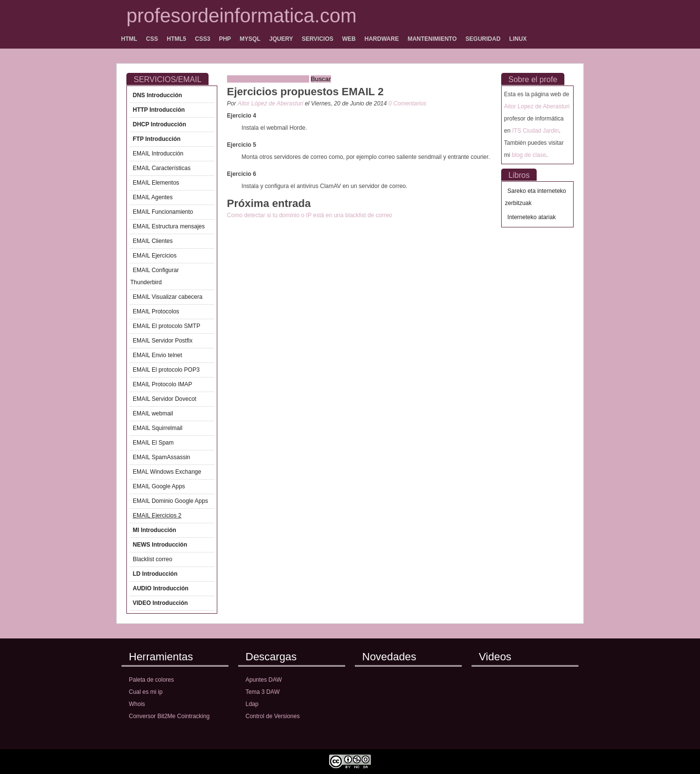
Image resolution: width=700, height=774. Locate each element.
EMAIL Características (162, 168)
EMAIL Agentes (153, 197)
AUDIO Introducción (161, 588)
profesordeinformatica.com (242, 16)
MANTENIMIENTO (432, 39)
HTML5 (176, 39)
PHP (225, 39)
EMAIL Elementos (156, 183)
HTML (129, 39)
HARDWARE (382, 39)
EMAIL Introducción (158, 154)
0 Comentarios (407, 103)
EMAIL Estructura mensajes (169, 226)
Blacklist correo (152, 559)
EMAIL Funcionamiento (163, 212)
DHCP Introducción (159, 124)
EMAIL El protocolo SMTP (166, 326)
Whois (137, 704)
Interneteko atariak (532, 217)
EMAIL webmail (153, 413)
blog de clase (529, 155)
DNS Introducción (157, 95)
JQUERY (281, 39)
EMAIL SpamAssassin (161, 457)
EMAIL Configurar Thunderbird (155, 276)
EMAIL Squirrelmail (157, 428)
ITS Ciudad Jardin (535, 131)
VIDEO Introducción (160, 603)
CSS (152, 39)
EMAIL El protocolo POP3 (166, 370)
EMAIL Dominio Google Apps (170, 501)
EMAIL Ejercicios (155, 256)
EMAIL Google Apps (159, 486)
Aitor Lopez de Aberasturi (537, 106)
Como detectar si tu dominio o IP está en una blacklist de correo (310, 215)
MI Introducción (154, 530)
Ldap (252, 704)
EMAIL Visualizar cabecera (167, 297)
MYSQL (250, 39)
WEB (349, 39)
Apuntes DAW (264, 680)
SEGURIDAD (483, 39)
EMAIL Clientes (153, 241)
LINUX (518, 39)
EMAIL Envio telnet (157, 355)
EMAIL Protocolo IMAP (162, 384)
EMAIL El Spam (153, 443)
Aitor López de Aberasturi (271, 103)
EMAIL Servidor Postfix (163, 341)
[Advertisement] (341, 225)
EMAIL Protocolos (156, 311)
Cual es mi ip (146, 692)
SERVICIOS (318, 39)
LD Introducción (155, 574)
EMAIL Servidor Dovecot (165, 399)
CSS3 (202, 39)
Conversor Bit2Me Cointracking (169, 716)
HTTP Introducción (159, 110)
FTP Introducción (157, 139)
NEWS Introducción (160, 545)
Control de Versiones (272, 716)
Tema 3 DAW (262, 692)
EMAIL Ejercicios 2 (157, 516)
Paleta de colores (151, 680)
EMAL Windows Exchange (167, 472)
